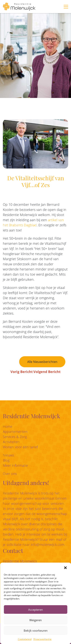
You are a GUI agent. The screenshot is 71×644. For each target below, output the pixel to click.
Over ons (10, 474)
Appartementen (15, 432)
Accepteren (35, 610)
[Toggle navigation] (66, 7)
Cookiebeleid (25, 639)
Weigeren (35, 620)
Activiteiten (11, 442)
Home (8, 426)
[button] (65, 567)
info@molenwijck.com (48, 545)
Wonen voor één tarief (20, 447)
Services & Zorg (15, 437)
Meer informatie (15, 465)
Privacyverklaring (42, 639)
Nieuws (8, 455)
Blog (6, 460)
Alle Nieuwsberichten (42, 362)
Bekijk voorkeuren (36, 630)
